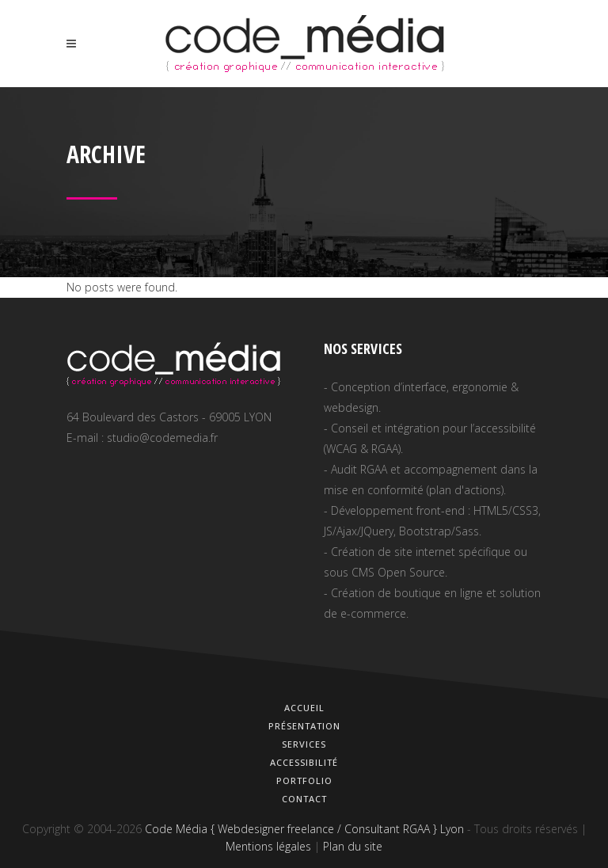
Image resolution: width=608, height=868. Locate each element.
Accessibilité (304, 762)
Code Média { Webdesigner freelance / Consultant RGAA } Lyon (304, 829)
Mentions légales (268, 846)
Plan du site (353, 846)
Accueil (304, 708)
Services (304, 744)
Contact (304, 799)
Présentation (304, 726)
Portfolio (304, 780)
